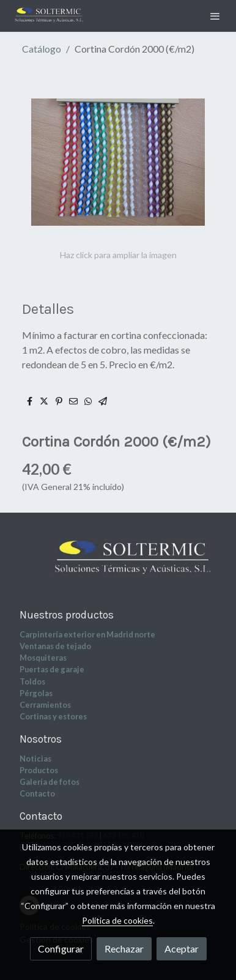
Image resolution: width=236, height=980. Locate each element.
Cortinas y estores (53, 716)
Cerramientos (45, 705)
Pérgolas (36, 693)
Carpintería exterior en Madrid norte (87, 634)
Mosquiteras (43, 658)
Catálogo (42, 49)
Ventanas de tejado (55, 646)
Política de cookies (117, 920)
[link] (49, 16)
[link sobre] (118, 567)
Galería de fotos (50, 782)
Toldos (32, 681)
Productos (39, 770)
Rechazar (124, 948)
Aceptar (182, 948)
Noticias (35, 759)
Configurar (61, 948)
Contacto (37, 793)
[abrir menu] (215, 16)
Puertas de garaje (52, 669)
